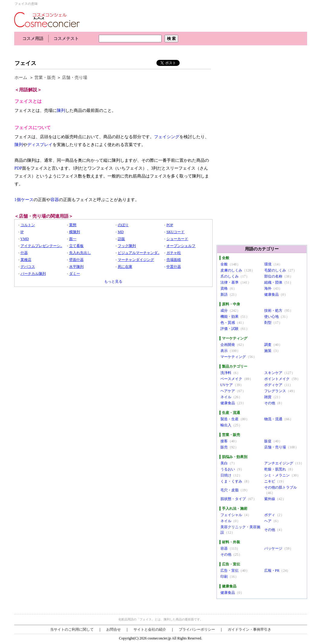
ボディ (270, 515)
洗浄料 (226, 373)
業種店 (26, 260)
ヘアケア (228, 391)
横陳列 (75, 232)
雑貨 (268, 397)
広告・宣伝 (230, 571)
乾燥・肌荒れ (275, 469)
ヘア (268, 521)
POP (170, 225)
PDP (18, 168)
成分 (224, 311)
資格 (224, 288)
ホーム (21, 78)
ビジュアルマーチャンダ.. (139, 253)
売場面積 (174, 260)
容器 (55, 200)
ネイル (226, 397)
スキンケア (273, 373)
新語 (224, 294)
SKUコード (175, 232)
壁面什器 (76, 260)
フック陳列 (127, 246)
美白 (224, 463)
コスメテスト (66, 39)
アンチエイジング (279, 463)
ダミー (75, 274)
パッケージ (273, 548)
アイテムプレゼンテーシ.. (41, 246)
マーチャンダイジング (136, 260)
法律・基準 (230, 282)
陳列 (61, 111)
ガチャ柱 (174, 253)
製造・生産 (230, 419)
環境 (268, 264)
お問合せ (114, 629)
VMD (25, 239)
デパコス (28, 267)
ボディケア (273, 385)
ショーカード (177, 239)
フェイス (25, 63)
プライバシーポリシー (197, 629)
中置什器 (174, 267)
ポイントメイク (277, 379)
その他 (270, 403)
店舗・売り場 (75, 78)
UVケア (227, 385)
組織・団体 (273, 282)
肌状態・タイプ (233, 499)
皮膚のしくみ (231, 270)
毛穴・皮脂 (230, 490)
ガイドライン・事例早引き (249, 629)
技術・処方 (273, 311)
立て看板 (76, 246)
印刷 (224, 577)
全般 (224, 264)
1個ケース (24, 200)
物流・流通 (273, 419)
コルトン (28, 225)
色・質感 (228, 323)
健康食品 (271, 294)
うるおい (228, 469)
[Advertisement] (124, 51)
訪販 (121, 239)
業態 (73, 225)
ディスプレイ (40, 145)
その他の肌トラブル (281, 487)
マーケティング (233, 357)
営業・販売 (45, 78)
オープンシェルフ (181, 246)
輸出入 (226, 425)
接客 (224, 441)
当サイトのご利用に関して (72, 629)
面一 (73, 239)
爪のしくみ (230, 276)
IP (22, 232)
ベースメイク (231, 379)
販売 (224, 447)
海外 (268, 288)
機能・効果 (230, 317)
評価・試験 (230, 329)
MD (121, 232)
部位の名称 (273, 276)
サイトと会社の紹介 (150, 629)
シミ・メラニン (277, 475)
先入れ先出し (80, 253)
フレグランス (275, 391)
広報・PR (272, 571)
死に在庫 (125, 267)
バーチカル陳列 (33, 274)
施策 (268, 351)
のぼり (123, 225)
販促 (268, 441)
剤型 (268, 323)
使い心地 (271, 317)
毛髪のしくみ (275, 270)
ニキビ (270, 481)
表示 (224, 351)
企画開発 (228, 345)
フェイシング (167, 137)
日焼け (226, 475)
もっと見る (113, 281)
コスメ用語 (33, 39)
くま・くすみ (231, 481)
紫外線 (270, 499)
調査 (268, 345)
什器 (24, 253)
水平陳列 (76, 267)
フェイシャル (231, 515)
